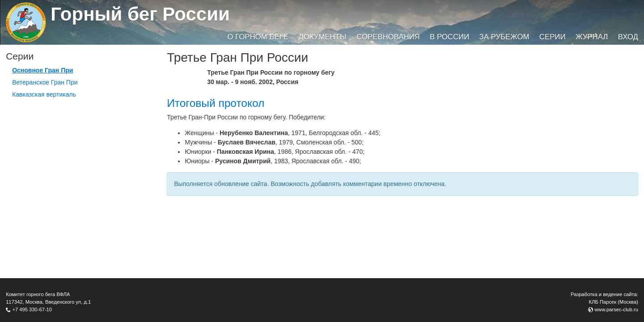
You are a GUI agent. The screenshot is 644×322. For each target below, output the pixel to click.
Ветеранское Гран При (45, 82)
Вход (628, 37)
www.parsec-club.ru (616, 309)
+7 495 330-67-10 (32, 309)
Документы (322, 37)
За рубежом (504, 37)
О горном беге (258, 37)
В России (449, 37)
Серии (553, 37)
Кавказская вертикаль (44, 94)
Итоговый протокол (216, 103)
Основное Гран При (42, 70)
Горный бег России (140, 14)
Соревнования (388, 37)
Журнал (592, 37)
